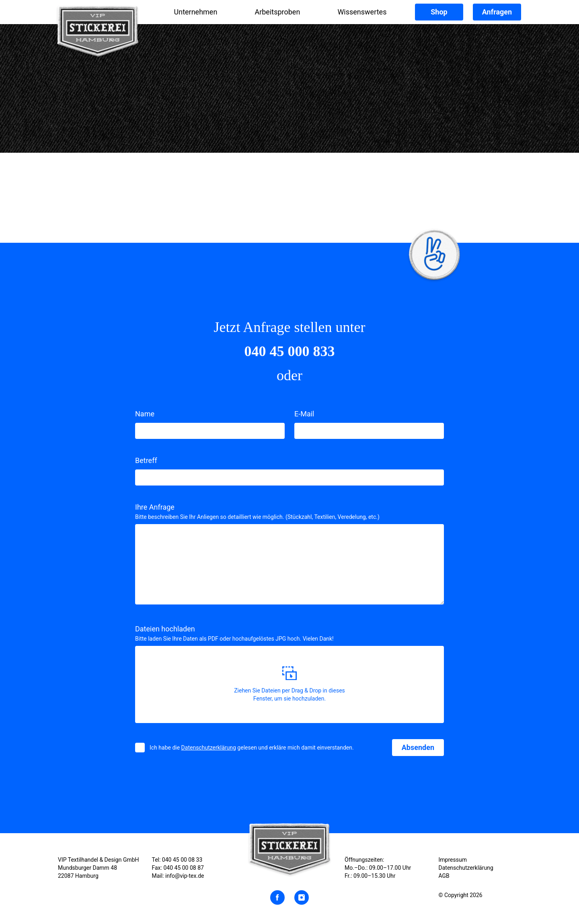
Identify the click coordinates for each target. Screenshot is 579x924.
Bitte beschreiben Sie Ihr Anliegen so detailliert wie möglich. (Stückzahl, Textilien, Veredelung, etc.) (257, 517)
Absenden (418, 747)
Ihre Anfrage (155, 507)
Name (145, 414)
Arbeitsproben (277, 12)
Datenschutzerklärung (209, 748)
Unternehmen (196, 12)
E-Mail (304, 414)
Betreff (146, 460)
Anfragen (497, 12)
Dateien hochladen (165, 629)
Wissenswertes (362, 12)
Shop (439, 12)
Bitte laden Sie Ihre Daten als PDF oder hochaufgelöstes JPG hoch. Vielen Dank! (234, 639)
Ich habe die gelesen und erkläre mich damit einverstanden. (252, 748)
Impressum (453, 860)
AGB (444, 876)
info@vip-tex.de (185, 876)
